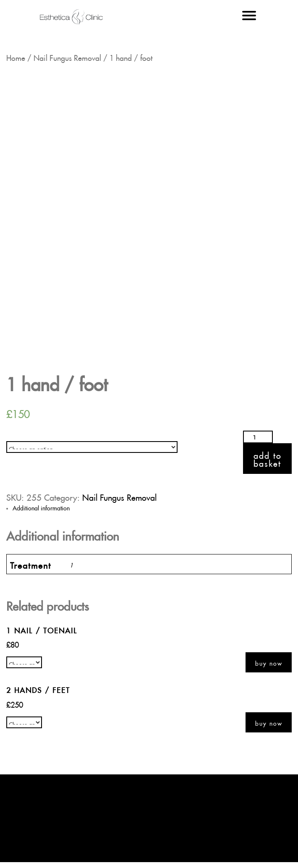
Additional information (41, 507)
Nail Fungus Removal (67, 56)
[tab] (152, 507)
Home (16, 56)
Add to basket (268, 458)
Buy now (269, 662)
